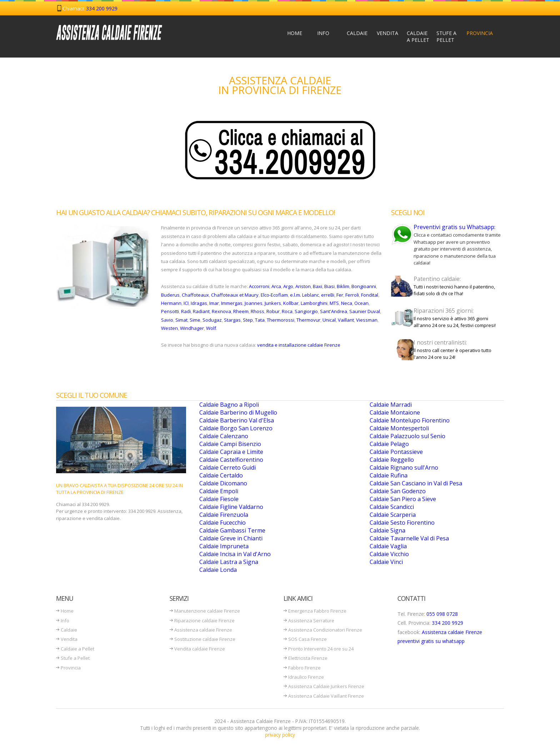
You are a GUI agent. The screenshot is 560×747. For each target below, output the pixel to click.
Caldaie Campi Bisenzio (230, 444)
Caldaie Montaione (395, 412)
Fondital (370, 295)
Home (295, 33)
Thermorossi (281, 320)
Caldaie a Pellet (418, 36)
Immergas (232, 303)
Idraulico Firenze (306, 677)
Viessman (367, 320)
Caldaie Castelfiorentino (231, 460)
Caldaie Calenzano (224, 436)
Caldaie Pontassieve (396, 452)
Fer (340, 295)
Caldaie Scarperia (393, 515)
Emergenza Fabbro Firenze (317, 611)
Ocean (361, 303)
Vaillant (346, 320)
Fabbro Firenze (304, 668)
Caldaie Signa (387, 530)
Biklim (343, 286)
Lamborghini (314, 303)
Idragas (199, 303)
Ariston (303, 286)
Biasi (329, 286)
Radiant (201, 311)
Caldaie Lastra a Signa (229, 562)
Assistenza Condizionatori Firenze (325, 630)
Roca (287, 311)
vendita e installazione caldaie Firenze (299, 345)
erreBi (328, 295)
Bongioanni (364, 286)
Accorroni (259, 286)
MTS (334, 303)
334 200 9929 (102, 8)
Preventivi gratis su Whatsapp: (454, 227)
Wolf (211, 328)
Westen (169, 328)
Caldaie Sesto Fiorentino (402, 523)
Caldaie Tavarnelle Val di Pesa (409, 538)
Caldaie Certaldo (221, 475)
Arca (276, 286)
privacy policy (280, 735)
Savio (167, 320)
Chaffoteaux (195, 295)
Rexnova (221, 311)
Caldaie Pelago (389, 444)
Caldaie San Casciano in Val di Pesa (416, 483)
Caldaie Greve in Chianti (231, 538)
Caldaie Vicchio (389, 554)
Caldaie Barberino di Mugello (238, 412)
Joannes (254, 303)
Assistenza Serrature (311, 620)
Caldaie (357, 33)
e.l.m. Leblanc (304, 295)
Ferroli (352, 295)
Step (248, 320)
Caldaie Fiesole (219, 499)
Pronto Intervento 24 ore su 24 (321, 649)
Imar (214, 303)
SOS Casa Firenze (307, 639)
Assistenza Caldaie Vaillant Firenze (326, 696)
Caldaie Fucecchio (222, 523)
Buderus (170, 295)
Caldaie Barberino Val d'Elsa (237, 420)
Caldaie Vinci (386, 562)
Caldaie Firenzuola (224, 515)
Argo (288, 286)
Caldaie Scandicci (392, 507)
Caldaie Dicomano (223, 483)
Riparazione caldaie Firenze (204, 620)
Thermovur (308, 320)
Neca (347, 303)
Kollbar (291, 303)
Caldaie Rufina (389, 475)
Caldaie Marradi (391, 405)
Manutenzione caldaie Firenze (207, 611)
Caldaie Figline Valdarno (231, 507)
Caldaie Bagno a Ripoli (229, 405)
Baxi (317, 286)
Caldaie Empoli (219, 491)
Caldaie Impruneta (224, 546)
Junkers (273, 303)
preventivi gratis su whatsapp (431, 641)
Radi (186, 311)
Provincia (479, 33)
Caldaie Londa (218, 570)
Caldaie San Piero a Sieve (403, 499)
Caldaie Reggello (392, 460)
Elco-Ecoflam (274, 295)
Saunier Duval (365, 311)
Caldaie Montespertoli (399, 428)
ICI (186, 303)
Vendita (387, 33)
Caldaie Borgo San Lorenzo (236, 428)
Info (323, 33)
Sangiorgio (306, 311)
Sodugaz (212, 320)
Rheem (241, 311)
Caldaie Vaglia (388, 546)
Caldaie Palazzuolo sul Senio (407, 436)
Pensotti (170, 311)
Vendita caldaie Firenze (200, 649)
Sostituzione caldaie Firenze (205, 639)
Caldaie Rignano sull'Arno (404, 468)
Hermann (171, 303)
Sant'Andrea (334, 311)
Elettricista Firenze (308, 658)
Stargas (232, 320)
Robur (273, 311)
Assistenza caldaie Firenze (203, 630)
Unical (329, 320)
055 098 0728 (442, 614)
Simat (181, 320)
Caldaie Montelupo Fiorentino (410, 420)
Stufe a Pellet (446, 36)
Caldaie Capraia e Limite (231, 452)
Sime (195, 320)
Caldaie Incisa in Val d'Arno (235, 554)
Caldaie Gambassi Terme (232, 530)
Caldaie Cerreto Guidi (227, 468)
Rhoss (257, 311)
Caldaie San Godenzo (398, 491)
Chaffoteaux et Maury (235, 295)
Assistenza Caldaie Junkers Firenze (326, 686)
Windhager (192, 328)
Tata (260, 320)
